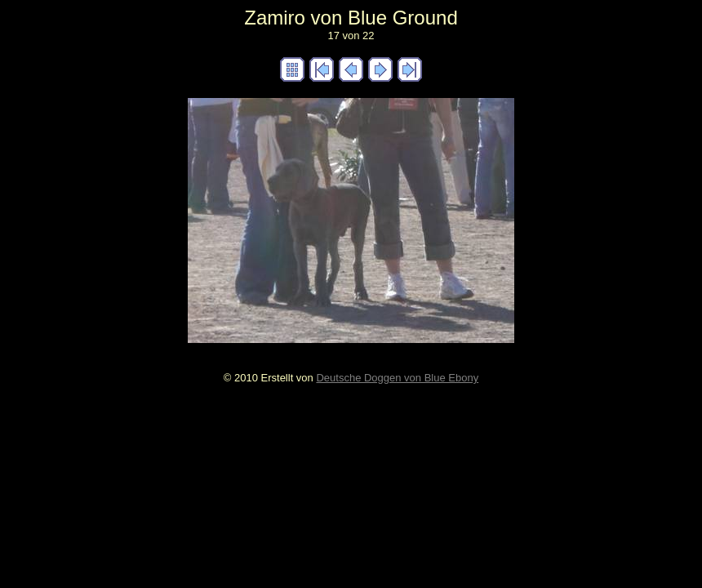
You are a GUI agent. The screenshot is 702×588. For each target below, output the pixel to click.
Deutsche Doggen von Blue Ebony (397, 378)
